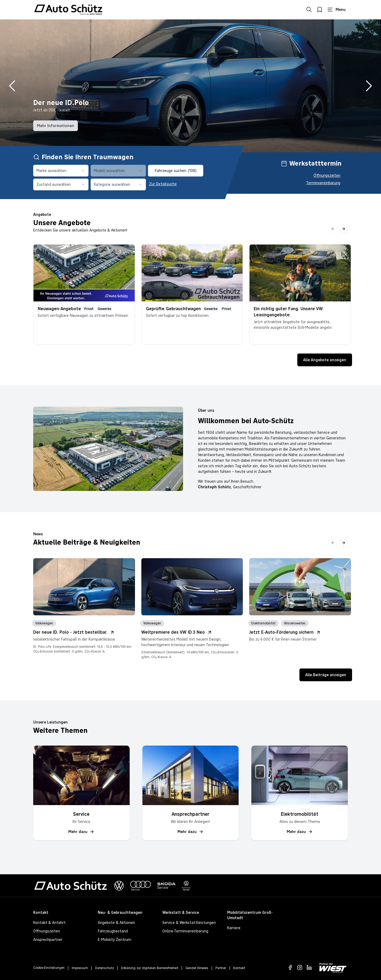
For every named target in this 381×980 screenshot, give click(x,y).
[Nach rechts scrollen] (344, 229)
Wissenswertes (295, 623)
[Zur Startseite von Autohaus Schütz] (68, 10)
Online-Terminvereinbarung (185, 931)
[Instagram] (300, 968)
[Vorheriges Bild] (12, 86)
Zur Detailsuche (163, 184)
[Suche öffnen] (309, 10)
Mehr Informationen (56, 126)
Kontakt (239, 968)
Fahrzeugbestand (113, 931)
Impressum (80, 968)
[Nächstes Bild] (369, 86)
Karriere (234, 928)
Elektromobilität (263, 623)
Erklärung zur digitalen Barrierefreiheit (150, 968)
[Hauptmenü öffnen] (336, 10)
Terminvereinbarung (323, 183)
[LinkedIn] (309, 968)
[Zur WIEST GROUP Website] (333, 968)
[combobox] (61, 171)
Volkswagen (44, 623)
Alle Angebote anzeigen (325, 360)
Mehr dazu (81, 832)
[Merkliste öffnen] (320, 10)
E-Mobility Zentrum (115, 940)
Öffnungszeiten (327, 175)
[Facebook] (290, 968)
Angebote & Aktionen (116, 923)
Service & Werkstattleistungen (189, 923)
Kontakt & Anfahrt (49, 923)
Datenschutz (105, 968)
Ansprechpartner (48, 940)
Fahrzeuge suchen (176, 171)
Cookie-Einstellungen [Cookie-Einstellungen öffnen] (49, 968)
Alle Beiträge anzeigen (326, 675)
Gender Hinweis (197, 968)
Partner (221, 968)
